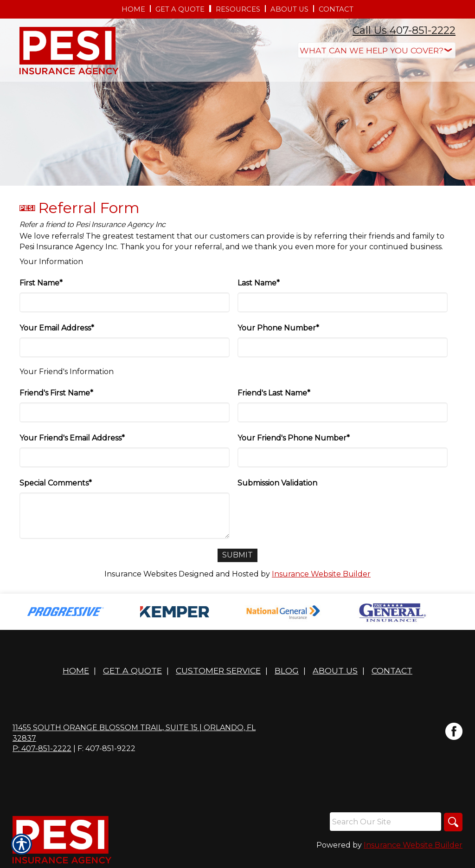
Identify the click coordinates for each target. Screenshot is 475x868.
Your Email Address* (57, 328)
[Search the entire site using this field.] (385, 822)
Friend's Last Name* (274, 393)
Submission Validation (277, 483)
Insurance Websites (141, 574)
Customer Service (218, 670)
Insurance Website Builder (321, 574)
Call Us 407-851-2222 (404, 30)
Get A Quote (132, 670)
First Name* (41, 283)
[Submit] (237, 555)
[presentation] (308, 511)
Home (76, 670)
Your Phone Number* (278, 328)
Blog (287, 670)
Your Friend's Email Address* (72, 438)
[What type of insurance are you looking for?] (377, 50)
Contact (392, 670)
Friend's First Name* (56, 393)
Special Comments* (56, 483)
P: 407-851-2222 (42, 748)
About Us (335, 670)
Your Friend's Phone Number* (294, 438)
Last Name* (259, 283)
